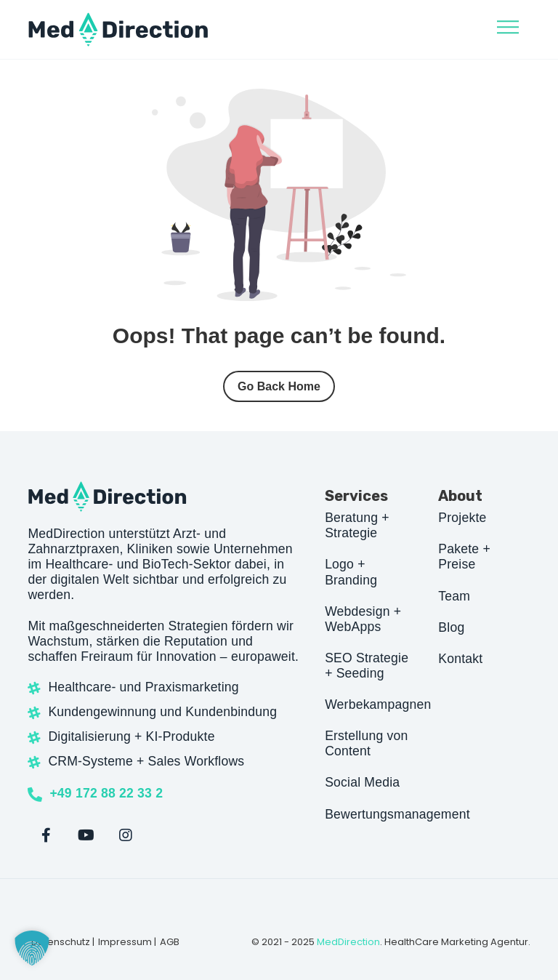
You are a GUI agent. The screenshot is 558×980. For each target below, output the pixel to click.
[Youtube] (86, 835)
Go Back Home (279, 386)
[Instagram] (126, 835)
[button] (32, 948)
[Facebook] (46, 835)
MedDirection (348, 942)
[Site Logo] (118, 29)
